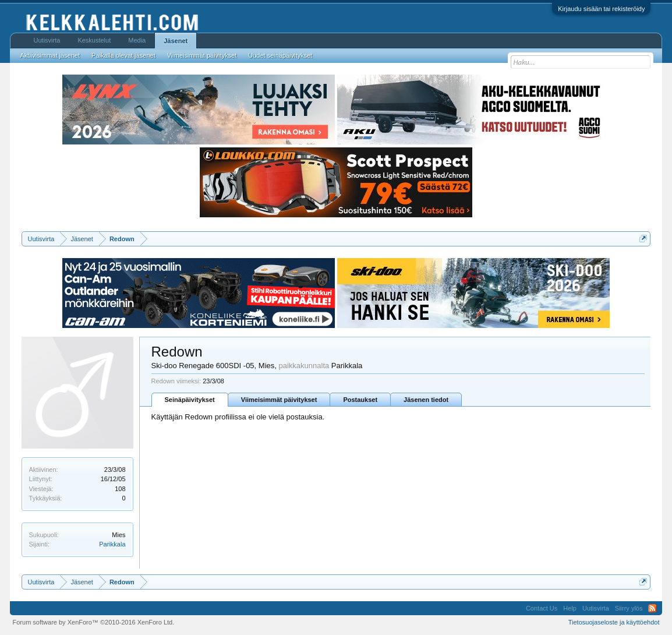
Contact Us (542, 608)
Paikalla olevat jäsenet (123, 55)
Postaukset (360, 400)
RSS (652, 608)
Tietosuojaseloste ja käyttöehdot (614, 622)
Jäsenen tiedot (426, 400)
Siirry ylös (629, 608)
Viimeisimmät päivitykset (279, 400)
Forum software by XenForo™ (94, 622)
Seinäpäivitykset (190, 400)
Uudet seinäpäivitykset (280, 55)
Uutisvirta (47, 40)
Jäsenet (176, 41)
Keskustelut (94, 40)
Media (137, 40)
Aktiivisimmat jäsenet (50, 55)
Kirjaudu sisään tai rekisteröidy (601, 9)
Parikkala (112, 544)
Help (570, 608)
